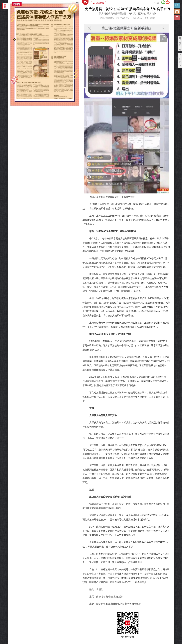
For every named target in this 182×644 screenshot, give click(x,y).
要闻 (5, 6)
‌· (16, 11)
